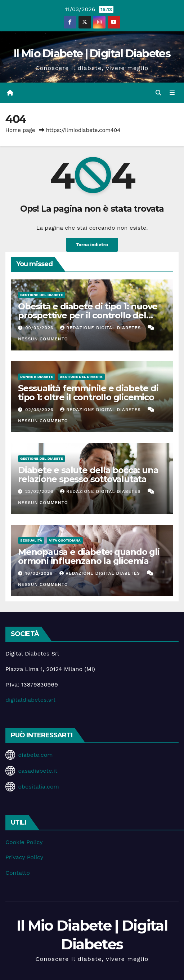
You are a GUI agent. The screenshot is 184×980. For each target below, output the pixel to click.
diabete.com (35, 755)
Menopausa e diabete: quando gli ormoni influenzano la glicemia (89, 556)
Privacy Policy (24, 857)
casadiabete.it (38, 771)
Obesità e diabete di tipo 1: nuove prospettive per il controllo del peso (88, 315)
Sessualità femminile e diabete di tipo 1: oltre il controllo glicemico (88, 393)
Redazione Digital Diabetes (101, 328)
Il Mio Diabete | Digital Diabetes (92, 54)
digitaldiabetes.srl (30, 700)
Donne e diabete (37, 377)
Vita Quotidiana (65, 540)
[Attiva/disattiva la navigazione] (172, 93)
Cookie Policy (24, 842)
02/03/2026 (40, 410)
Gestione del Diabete (42, 295)
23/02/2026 (40, 491)
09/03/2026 (40, 328)
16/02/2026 (40, 573)
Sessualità (31, 540)
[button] (158, 93)
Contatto (18, 873)
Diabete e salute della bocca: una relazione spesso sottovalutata (88, 474)
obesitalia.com (38, 787)
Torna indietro (92, 245)
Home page (20, 130)
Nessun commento (43, 339)
